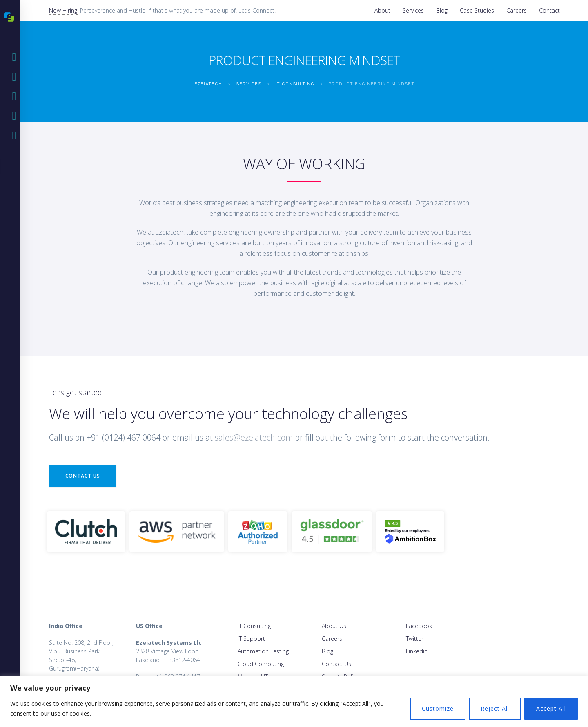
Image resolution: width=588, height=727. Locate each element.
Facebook (419, 626)
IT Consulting (254, 626)
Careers (517, 10)
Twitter (415, 639)
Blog (442, 10)
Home (16, 57)
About (382, 10)
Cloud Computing (261, 664)
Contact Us (83, 476)
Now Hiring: (64, 10)
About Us (334, 626)
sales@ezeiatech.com (254, 437)
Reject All (495, 708)
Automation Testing (263, 651)
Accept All (551, 708)
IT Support (251, 639)
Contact (549, 10)
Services (413, 10)
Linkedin (417, 651)
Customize (438, 708)
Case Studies (477, 10)
